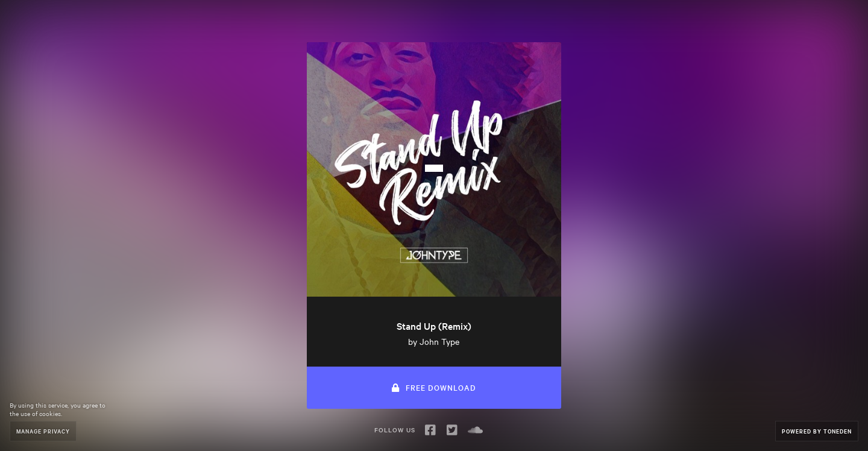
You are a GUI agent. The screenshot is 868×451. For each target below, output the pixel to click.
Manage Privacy (43, 431)
